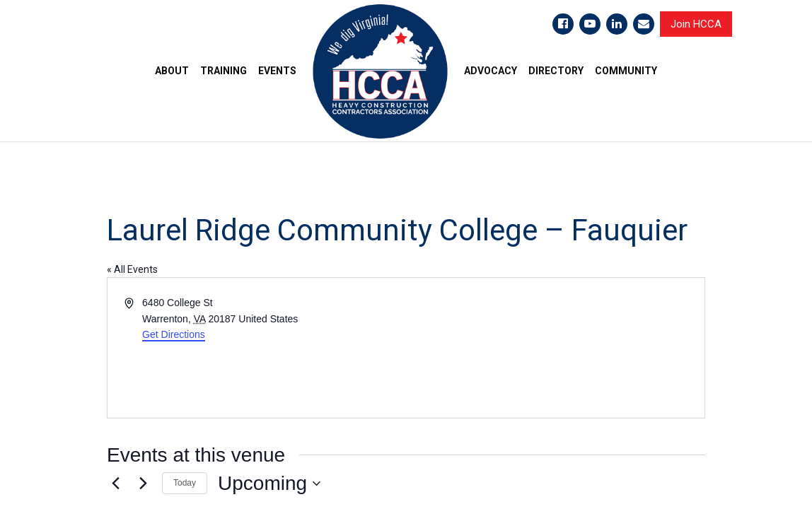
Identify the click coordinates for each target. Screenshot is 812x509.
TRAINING (224, 71)
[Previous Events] (115, 484)
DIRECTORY (556, 71)
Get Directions (174, 334)
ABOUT (172, 71)
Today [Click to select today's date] (185, 483)
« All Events (132, 269)
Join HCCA (696, 24)
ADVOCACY (491, 71)
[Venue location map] (554, 348)
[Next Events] (143, 484)
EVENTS (277, 71)
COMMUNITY (626, 71)
